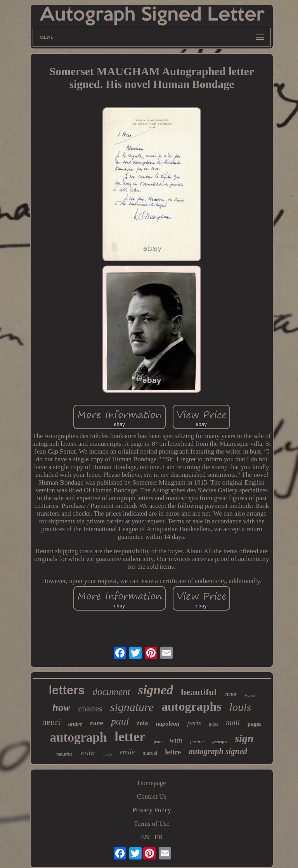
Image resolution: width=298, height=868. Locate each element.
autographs (191, 706)
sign (244, 738)
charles (90, 708)
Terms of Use (152, 824)
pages (255, 724)
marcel (150, 753)
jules (214, 724)
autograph (79, 737)
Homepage (152, 783)
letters (67, 690)
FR (159, 837)
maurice (64, 754)
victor (231, 694)
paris (194, 723)
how (62, 708)
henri (51, 722)
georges (220, 742)
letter (130, 737)
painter (198, 741)
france (250, 695)
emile (127, 752)
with (176, 740)
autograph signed (218, 751)
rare (96, 723)
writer (88, 753)
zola (142, 723)
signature (132, 707)
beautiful (199, 692)
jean (158, 742)
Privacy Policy (152, 810)
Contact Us (152, 796)
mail (233, 723)
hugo (107, 754)
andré (75, 724)
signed (156, 690)
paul (120, 721)
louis (240, 707)
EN (145, 837)
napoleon (167, 724)
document (111, 692)
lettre (173, 752)
